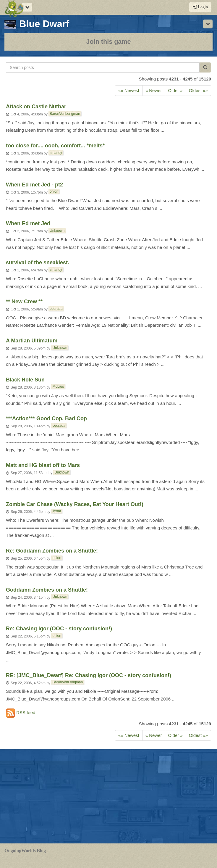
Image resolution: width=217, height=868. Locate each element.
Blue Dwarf (37, 24)
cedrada (56, 309)
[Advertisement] (108, 796)
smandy (56, 153)
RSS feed (21, 713)
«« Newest (129, 90)
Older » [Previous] (175, 90)
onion (54, 191)
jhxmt (57, 511)
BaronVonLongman (65, 114)
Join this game (108, 42)
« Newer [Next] (154, 90)
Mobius (58, 387)
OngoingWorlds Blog (25, 850)
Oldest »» (198, 90)
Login (200, 7)
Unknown (57, 231)
